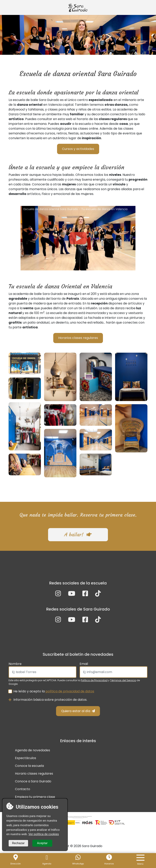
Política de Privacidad (94, 680)
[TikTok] (98, 595)
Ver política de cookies (44, 834)
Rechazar (18, 843)
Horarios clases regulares (78, 338)
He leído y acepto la (54, 691)
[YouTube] (72, 595)
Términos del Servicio (123, 680)
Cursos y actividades (78, 149)
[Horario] (109, 858)
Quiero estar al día (78, 711)
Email (84, 664)
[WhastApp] (78, 858)
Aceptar (42, 843)
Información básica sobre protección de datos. (48, 700)
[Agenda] (47, 858)
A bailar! (78, 535)
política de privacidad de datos (70, 691)
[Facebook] (85, 595)
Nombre (15, 664)
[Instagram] (58, 595)
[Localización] (16, 858)
